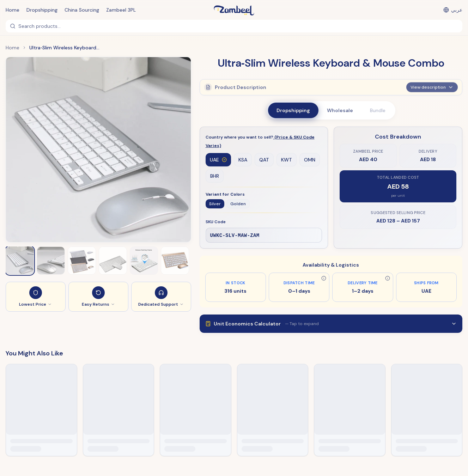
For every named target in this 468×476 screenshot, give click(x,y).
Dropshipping (42, 10)
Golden (238, 204)
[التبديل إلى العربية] (453, 10)
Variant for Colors (225, 195)
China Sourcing (82, 10)
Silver (215, 204)
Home (13, 10)
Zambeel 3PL (121, 10)
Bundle (378, 110)
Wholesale (340, 110)
